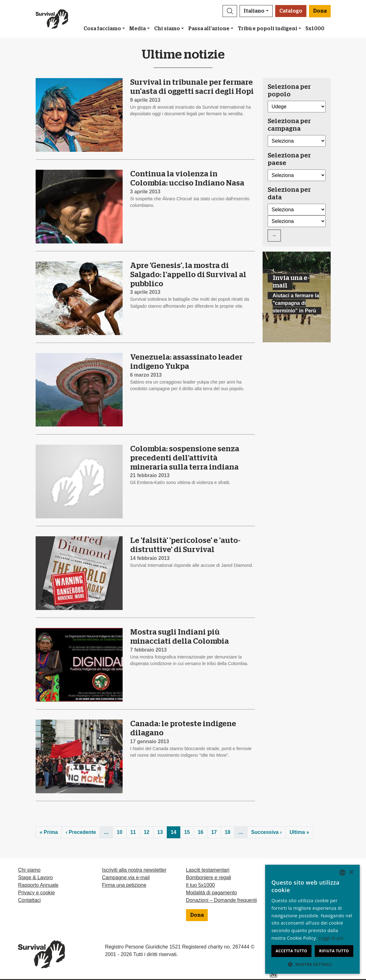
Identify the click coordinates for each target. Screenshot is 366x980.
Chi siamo (167, 29)
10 (119, 832)
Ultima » (299, 832)
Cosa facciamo (102, 29)
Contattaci (29, 900)
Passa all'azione (209, 29)
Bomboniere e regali (209, 877)
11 (133, 832)
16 (200, 832)
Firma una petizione (124, 885)
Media (137, 29)
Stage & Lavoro (35, 877)
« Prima (49, 832)
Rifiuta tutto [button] (334, 951)
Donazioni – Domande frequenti (221, 900)
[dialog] (312, 919)
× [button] (351, 872)
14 (174, 832)
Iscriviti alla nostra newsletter (134, 870)
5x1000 (315, 29)
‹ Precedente (81, 832)
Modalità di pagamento (212, 893)
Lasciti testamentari (208, 870)
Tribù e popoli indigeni (268, 29)
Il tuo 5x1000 (200, 885)
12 (147, 832)
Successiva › (267, 832)
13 (160, 832)
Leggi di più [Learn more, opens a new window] (331, 938)
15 (187, 832)
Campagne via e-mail (126, 877)
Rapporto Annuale (38, 885)
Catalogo (291, 11)
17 (214, 832)
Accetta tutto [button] (291, 951)
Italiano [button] (254, 11)
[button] (230, 11)
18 (228, 832)
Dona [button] (320, 11)
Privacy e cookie (36, 893)
